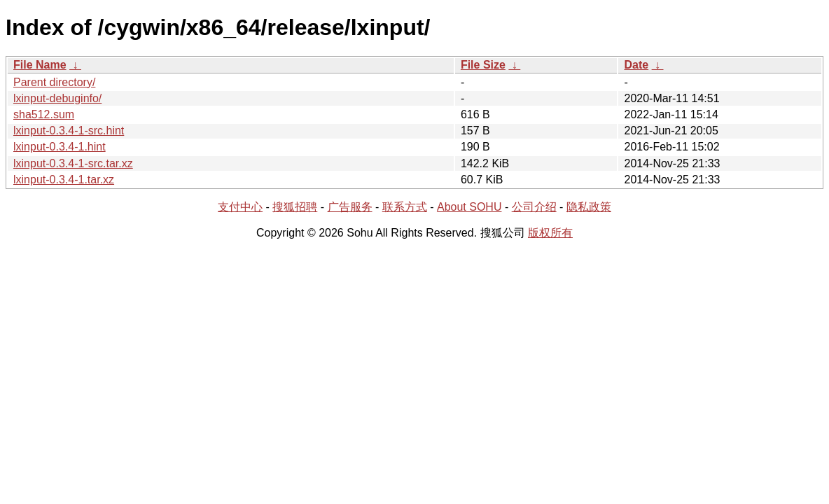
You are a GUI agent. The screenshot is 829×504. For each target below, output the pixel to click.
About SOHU (469, 207)
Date (636, 65)
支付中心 (240, 207)
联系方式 (405, 207)
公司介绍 (534, 207)
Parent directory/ (54, 82)
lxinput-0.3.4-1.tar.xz (64, 180)
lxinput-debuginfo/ (57, 98)
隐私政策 (589, 207)
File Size (483, 65)
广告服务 (350, 207)
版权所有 (550, 233)
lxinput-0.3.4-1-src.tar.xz (73, 163)
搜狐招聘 (295, 207)
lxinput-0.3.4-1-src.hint (69, 131)
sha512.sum (44, 114)
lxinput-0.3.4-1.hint (60, 147)
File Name (40, 65)
